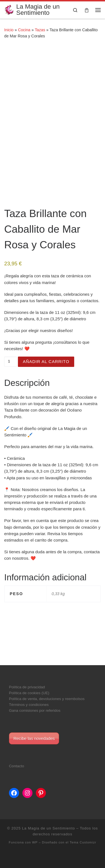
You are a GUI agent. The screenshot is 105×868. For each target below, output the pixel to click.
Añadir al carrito (46, 361)
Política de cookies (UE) (29, 693)
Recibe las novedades (34, 738)
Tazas (40, 30)
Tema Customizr (83, 842)
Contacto (17, 766)
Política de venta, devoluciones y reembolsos (47, 699)
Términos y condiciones (29, 705)
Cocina (24, 30)
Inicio (9, 30)
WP (35, 842)
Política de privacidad (27, 687)
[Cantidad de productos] (11, 362)
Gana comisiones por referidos (35, 710)
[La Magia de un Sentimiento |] (9, 9)
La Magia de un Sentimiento (49, 828)
